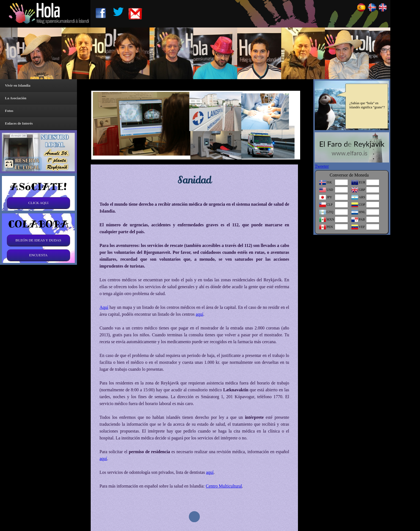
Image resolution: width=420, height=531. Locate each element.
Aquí (104, 307)
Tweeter (322, 166)
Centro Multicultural (224, 486)
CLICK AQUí (38, 203)
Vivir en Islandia (18, 85)
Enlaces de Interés (19, 123)
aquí (200, 314)
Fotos (9, 111)
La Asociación (16, 98)
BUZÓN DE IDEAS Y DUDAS (38, 240)
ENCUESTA (38, 255)
